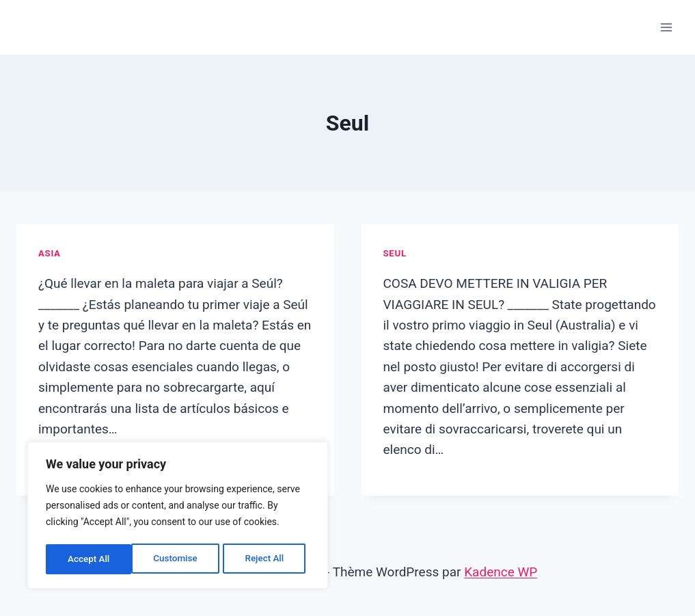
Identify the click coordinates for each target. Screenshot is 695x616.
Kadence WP (501, 572)
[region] (178, 517)
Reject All (179, 559)
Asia (50, 253)
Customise (89, 559)
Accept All (267, 559)
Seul (395, 253)
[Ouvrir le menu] (666, 27)
